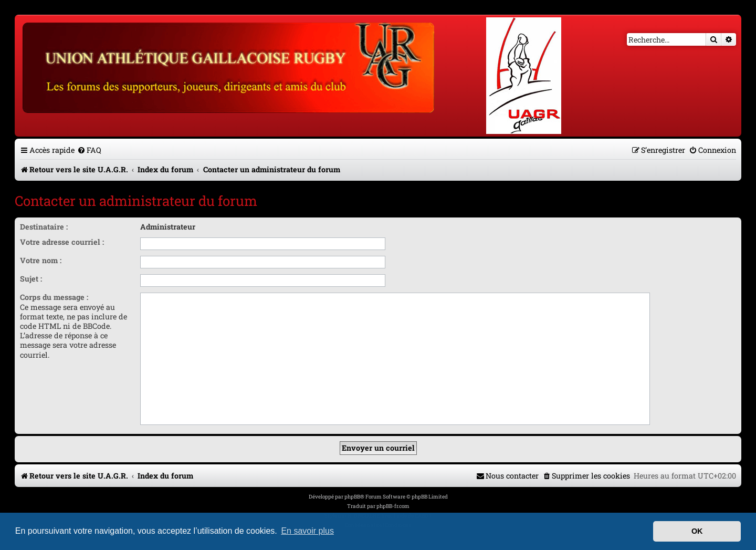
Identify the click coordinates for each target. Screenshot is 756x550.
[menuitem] (89, 150)
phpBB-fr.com (393, 506)
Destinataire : (44, 227)
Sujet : (31, 279)
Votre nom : (41, 260)
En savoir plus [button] (307, 531)
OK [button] (697, 531)
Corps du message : (54, 297)
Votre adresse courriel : (62, 242)
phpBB (352, 497)
